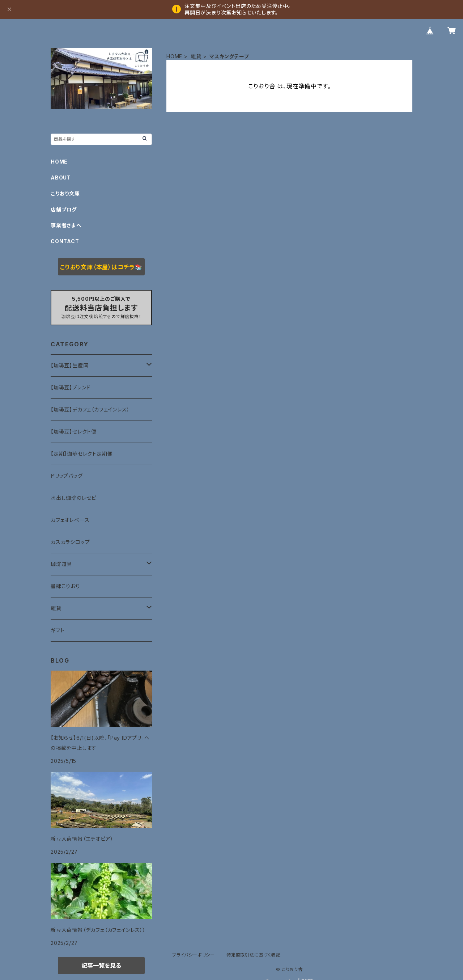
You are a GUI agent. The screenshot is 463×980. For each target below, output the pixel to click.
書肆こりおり (65, 586)
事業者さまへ (66, 225)
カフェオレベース (70, 520)
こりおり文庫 (65, 193)
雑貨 (196, 56)
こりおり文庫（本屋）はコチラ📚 (101, 267)
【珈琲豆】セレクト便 (74, 432)
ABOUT (61, 178)
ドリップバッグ (67, 476)
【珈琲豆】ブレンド (71, 387)
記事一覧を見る (101, 966)
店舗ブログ (64, 209)
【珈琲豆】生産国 (69, 365)
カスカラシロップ (70, 542)
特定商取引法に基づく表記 (254, 955)
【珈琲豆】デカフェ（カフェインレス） (90, 409)
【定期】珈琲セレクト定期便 (82, 454)
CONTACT (65, 241)
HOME (174, 56)
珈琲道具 (61, 564)
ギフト (58, 630)
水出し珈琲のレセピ (73, 498)
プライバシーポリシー (194, 955)
